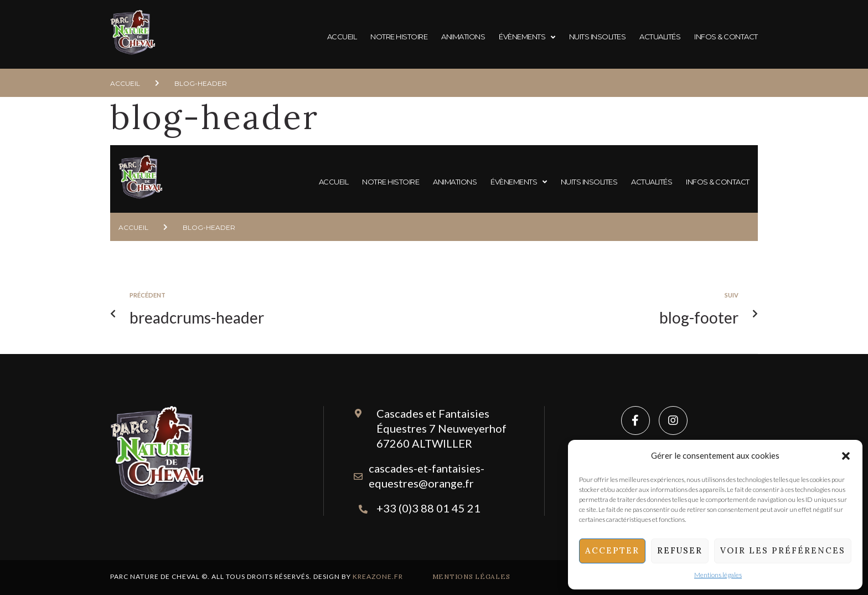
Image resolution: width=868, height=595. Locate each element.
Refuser (680, 550)
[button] (846, 456)
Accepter (612, 550)
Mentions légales (718, 575)
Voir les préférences (783, 550)
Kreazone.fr (378, 576)
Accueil (125, 83)
